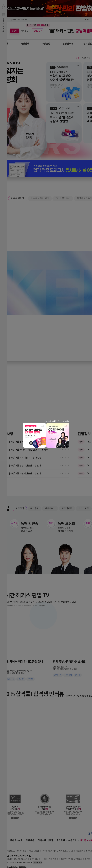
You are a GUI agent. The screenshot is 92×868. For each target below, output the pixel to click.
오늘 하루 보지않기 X (52, 421)
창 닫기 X (66, 421)
